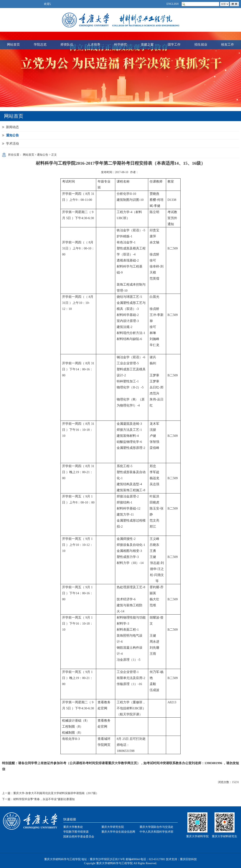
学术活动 (12, 143)
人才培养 (94, 44)
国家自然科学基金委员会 (79, 837)
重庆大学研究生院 (113, 827)
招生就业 (201, 44)
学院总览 (40, 44)
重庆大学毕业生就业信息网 (118, 832)
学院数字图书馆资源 (76, 832)
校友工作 (228, 44)
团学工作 (174, 44)
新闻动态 (12, 127)
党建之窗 (147, 44)
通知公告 (12, 135)
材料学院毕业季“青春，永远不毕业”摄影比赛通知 (44, 799)
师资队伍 (67, 44)
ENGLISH (173, 4)
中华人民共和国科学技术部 (156, 832)
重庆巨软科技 (188, 859)
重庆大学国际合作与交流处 (156, 827)
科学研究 (120, 44)
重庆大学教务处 (73, 827)
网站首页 (13, 44)
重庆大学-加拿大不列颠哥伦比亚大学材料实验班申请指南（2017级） (56, 793)
